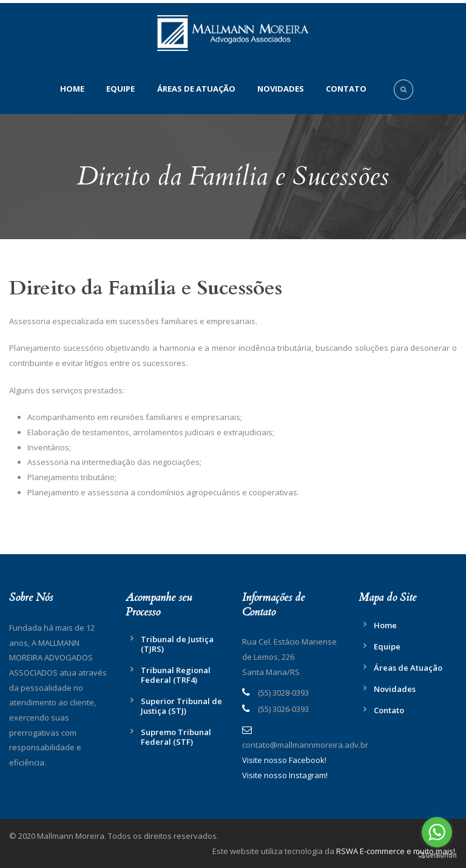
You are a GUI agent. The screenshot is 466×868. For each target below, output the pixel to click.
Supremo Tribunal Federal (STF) (176, 737)
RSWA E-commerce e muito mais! (396, 851)
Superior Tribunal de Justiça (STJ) (181, 706)
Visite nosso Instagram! (285, 775)
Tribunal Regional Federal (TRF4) (176, 675)
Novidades (281, 89)
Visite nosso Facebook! (284, 760)
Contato (346, 89)
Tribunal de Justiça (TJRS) (177, 644)
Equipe (120, 89)
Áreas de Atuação (196, 89)
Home (72, 89)
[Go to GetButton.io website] (437, 856)
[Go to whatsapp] (437, 832)
